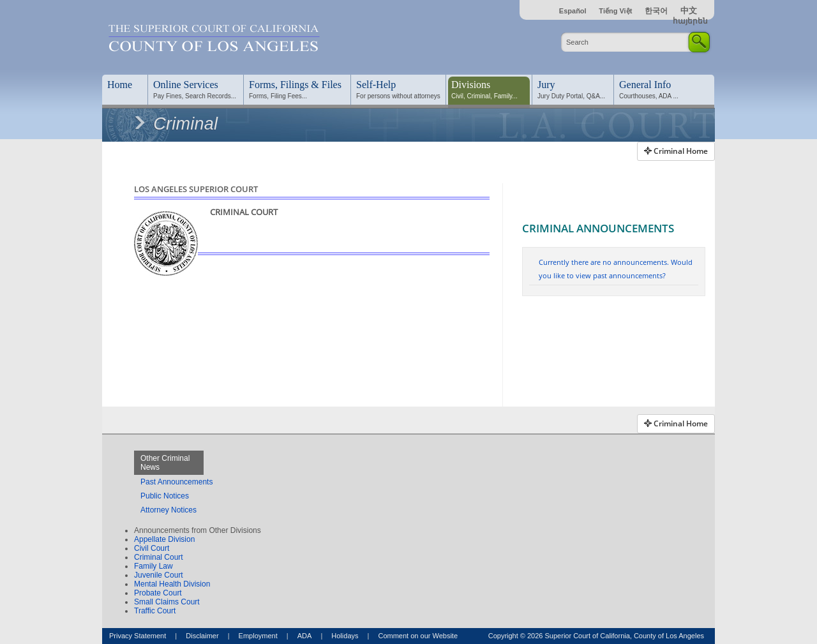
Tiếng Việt (615, 11)
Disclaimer (202, 636)
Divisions (471, 85)
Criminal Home (676, 151)
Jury (546, 85)
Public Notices (165, 496)
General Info (645, 85)
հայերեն (690, 21)
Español (574, 11)
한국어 (656, 11)
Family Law (154, 566)
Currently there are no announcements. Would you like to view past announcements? (616, 269)
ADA (305, 636)
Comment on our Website (418, 636)
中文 (689, 11)
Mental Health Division (172, 584)
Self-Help (376, 85)
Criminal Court (159, 557)
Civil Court (152, 548)
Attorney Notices (169, 510)
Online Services (186, 85)
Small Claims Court (167, 602)
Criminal (175, 124)
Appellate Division (164, 539)
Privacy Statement (138, 636)
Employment (258, 636)
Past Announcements (176, 482)
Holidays (345, 636)
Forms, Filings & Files (295, 85)
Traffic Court (155, 611)
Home (120, 85)
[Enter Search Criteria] (625, 42)
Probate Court (158, 593)
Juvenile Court (159, 575)
